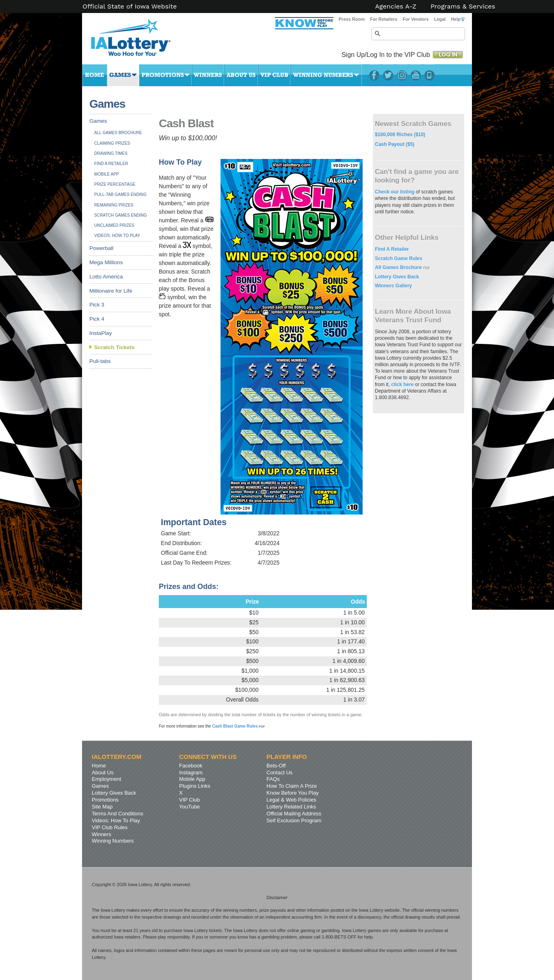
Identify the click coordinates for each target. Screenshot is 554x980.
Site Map (102, 807)
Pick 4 (97, 319)
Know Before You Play (293, 793)
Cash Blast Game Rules (239, 726)
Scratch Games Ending (121, 215)
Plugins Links (195, 786)
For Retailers (384, 19)
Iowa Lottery (138, 41)
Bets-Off (276, 766)
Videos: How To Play (117, 236)
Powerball (101, 248)
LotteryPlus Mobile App (430, 75)
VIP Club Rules (110, 827)
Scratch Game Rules (399, 259)
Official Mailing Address (294, 814)
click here (402, 385)
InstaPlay (101, 333)
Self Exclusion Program (294, 820)
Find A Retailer (111, 164)
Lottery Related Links (291, 807)
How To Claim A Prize (292, 786)
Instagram (402, 75)
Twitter (388, 75)
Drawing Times (111, 153)
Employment (106, 779)
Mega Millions (106, 262)
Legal (440, 19)
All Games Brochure (118, 133)
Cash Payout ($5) (395, 144)
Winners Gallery (393, 286)
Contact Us (279, 772)
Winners (208, 75)
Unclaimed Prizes (114, 225)
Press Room (352, 19)
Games (123, 75)
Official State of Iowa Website (130, 7)
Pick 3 (97, 305)
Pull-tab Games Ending (120, 194)
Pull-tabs (100, 361)
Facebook (374, 75)
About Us (241, 75)
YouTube (416, 75)
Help (458, 19)
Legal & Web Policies (291, 800)
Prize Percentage (115, 184)
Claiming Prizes (112, 143)
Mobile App (107, 174)
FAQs (273, 779)
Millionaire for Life (111, 291)
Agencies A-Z (396, 7)
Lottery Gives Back (397, 277)
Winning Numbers (326, 75)
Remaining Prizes (114, 205)
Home (95, 75)
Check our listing (395, 192)
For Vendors (415, 19)
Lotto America (106, 277)
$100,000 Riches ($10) (400, 135)
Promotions (166, 75)
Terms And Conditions (117, 814)
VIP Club (274, 75)
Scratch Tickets (115, 347)
